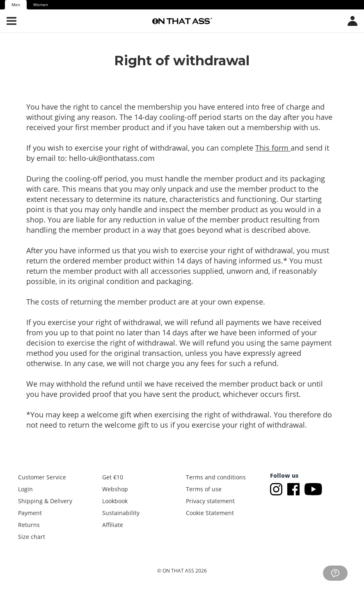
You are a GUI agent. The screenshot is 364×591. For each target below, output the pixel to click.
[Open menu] (11, 21)
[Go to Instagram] (278, 489)
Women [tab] (41, 5)
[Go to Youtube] (313, 489)
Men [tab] (16, 5)
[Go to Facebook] (295, 489)
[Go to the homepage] (182, 21)
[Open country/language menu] (353, 21)
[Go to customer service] (335, 573)
